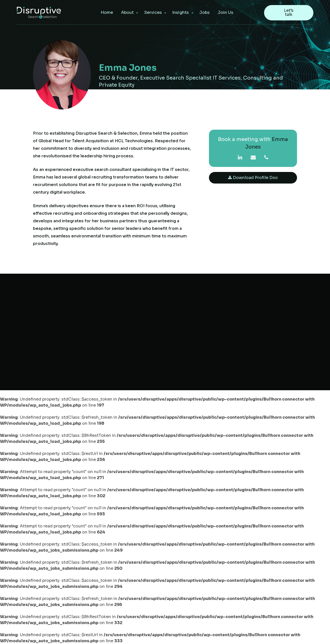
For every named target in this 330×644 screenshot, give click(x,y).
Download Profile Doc (253, 178)
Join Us (226, 12)
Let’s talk (289, 12)
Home (107, 12)
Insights (180, 12)
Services (153, 12)
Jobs (205, 12)
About (127, 12)
